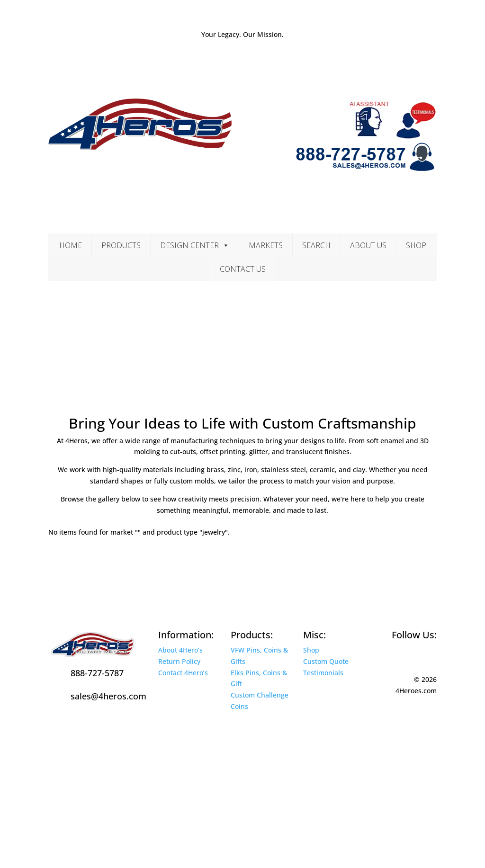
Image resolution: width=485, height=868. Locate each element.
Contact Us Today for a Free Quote (135, 560)
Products (121, 245)
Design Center (195, 245)
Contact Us (243, 269)
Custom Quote (326, 661)
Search (316, 245)
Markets (266, 245)
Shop (416, 245)
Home (71, 245)
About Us (368, 245)
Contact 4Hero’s (183, 673)
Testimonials (323, 673)
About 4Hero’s (180, 650)
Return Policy (179, 661)
